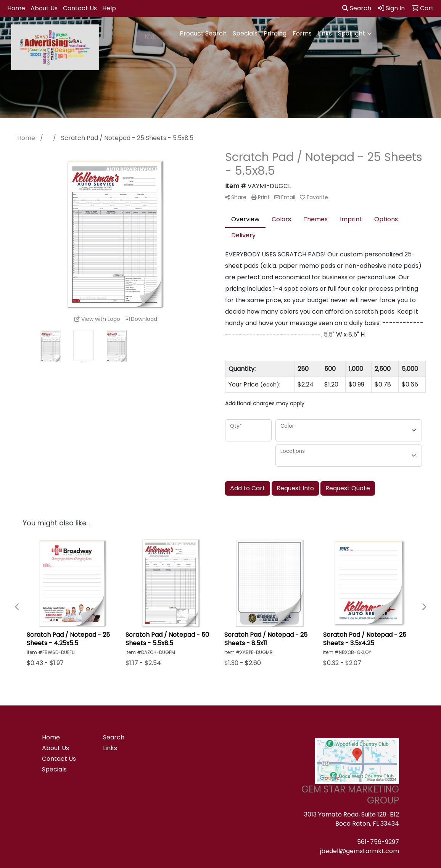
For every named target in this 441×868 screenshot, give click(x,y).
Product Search (203, 33)
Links (325, 33)
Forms (302, 33)
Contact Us (80, 8)
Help (109, 8)
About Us (44, 8)
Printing (275, 33)
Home (16, 8)
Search (357, 8)
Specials (245, 33)
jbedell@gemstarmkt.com (360, 851)
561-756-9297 (378, 842)
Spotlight (352, 33)
